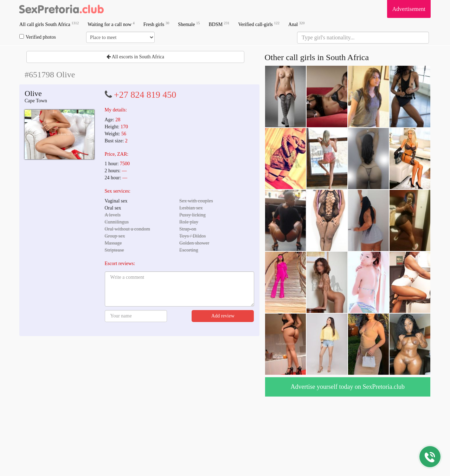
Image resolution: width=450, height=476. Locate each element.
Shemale (189, 24)
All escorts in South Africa (135, 57)
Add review (223, 316)
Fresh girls (156, 24)
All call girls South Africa (49, 24)
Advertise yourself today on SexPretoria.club (348, 387)
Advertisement (409, 9)
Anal (296, 24)
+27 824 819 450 (145, 95)
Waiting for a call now (111, 24)
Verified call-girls (259, 24)
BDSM (219, 24)
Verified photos (38, 37)
